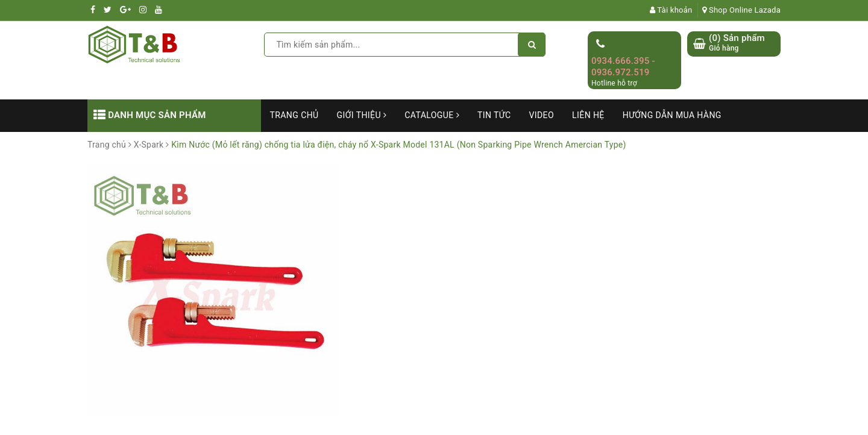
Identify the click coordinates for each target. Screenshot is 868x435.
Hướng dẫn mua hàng (672, 115)
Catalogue (432, 115)
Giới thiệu (362, 115)
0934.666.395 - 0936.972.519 (623, 67)
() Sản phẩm (737, 43)
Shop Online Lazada (741, 10)
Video (541, 115)
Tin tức (494, 115)
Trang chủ (294, 115)
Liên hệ (588, 115)
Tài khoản (671, 10)
